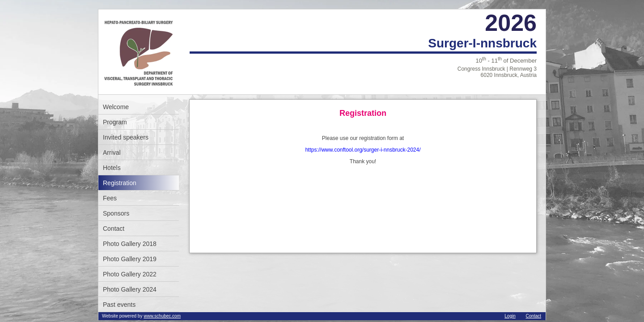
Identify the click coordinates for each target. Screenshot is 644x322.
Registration (120, 183)
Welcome (116, 107)
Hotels (112, 168)
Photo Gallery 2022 (130, 274)
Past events (119, 305)
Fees (110, 198)
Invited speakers (126, 137)
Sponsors (116, 213)
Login (510, 316)
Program (115, 122)
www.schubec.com (162, 316)
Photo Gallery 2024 (130, 289)
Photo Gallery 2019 (130, 259)
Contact (114, 229)
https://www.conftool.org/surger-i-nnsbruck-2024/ (363, 150)
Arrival (112, 153)
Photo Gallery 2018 (130, 244)
